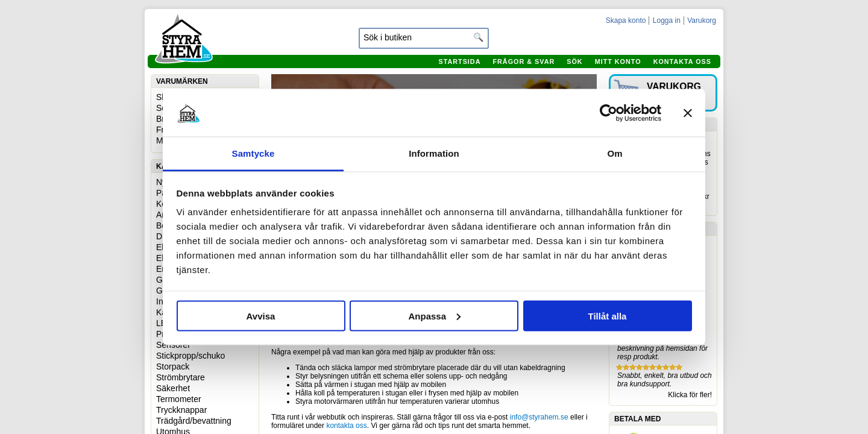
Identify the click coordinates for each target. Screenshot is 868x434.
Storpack (173, 366)
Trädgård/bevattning (194, 421)
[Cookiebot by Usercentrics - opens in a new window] (609, 113)
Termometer (179, 399)
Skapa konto (626, 20)
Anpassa (434, 316)
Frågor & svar (524, 61)
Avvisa (261, 316)
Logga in (667, 20)
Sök (574, 61)
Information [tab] (434, 153)
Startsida (459, 61)
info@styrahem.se (539, 417)
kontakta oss (346, 426)
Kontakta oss (682, 61)
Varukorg (702, 20)
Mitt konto (618, 61)
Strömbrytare (181, 377)
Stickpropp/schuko (190, 356)
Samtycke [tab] (253, 153)
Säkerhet (173, 388)
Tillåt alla (608, 316)
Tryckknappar (181, 410)
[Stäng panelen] (688, 113)
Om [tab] (615, 153)
